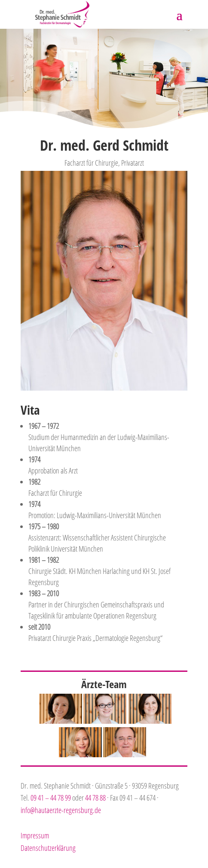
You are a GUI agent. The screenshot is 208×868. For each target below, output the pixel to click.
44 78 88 (95, 798)
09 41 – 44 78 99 (51, 798)
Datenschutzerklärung (48, 848)
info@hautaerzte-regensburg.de (61, 810)
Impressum (35, 835)
